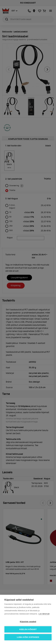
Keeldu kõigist (28, 629)
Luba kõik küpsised (28, 637)
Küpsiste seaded (28, 622)
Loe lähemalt (44, 614)
